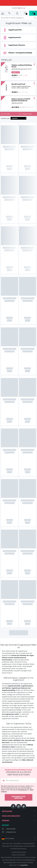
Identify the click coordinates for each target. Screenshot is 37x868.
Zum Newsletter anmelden (19, 797)
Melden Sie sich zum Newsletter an (18, 773)
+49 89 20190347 (11, 829)
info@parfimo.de (11, 832)
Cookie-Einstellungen (18, 855)
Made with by (18, 865)
